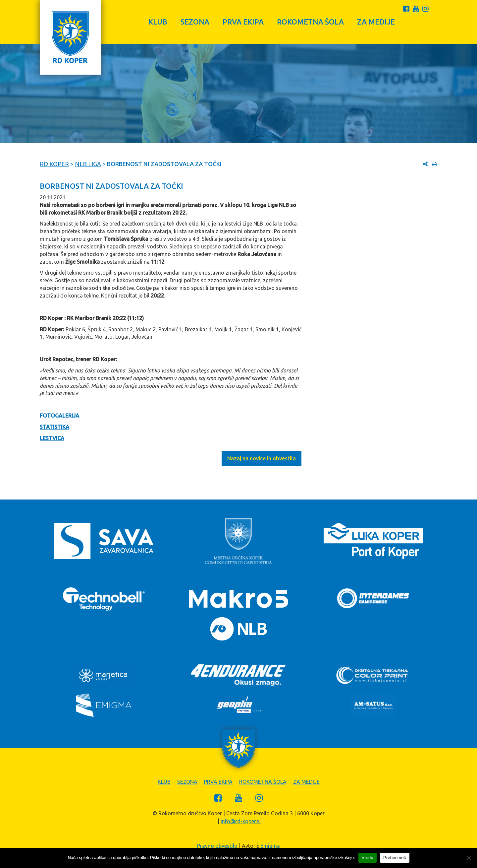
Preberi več (395, 858)
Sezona (195, 22)
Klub (158, 22)
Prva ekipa (243, 22)
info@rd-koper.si (241, 821)
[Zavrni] (469, 858)
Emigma (270, 846)
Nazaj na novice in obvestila (262, 458)
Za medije (376, 22)
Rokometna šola (310, 22)
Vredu (368, 858)
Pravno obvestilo (217, 846)
